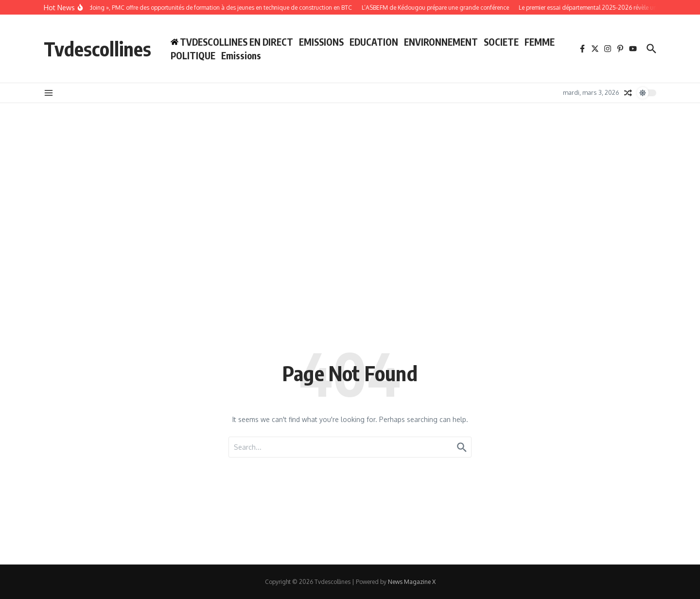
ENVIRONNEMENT (441, 42)
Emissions (241, 55)
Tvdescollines (97, 49)
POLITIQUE (193, 55)
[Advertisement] (350, 264)
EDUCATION (374, 42)
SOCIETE (501, 42)
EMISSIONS (321, 42)
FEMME (540, 42)
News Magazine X (412, 582)
